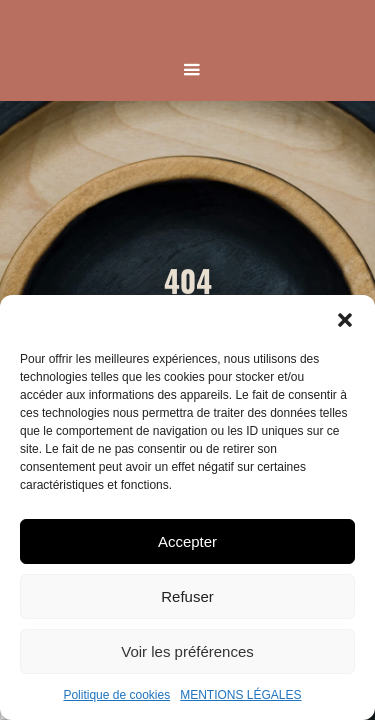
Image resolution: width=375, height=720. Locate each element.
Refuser (187, 596)
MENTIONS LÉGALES (240, 695)
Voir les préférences (187, 651)
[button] (345, 320)
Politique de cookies (116, 695)
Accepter (187, 541)
